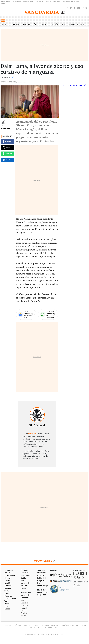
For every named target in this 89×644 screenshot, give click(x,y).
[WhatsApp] (48, 314)
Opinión (55, 24)
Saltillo (26, 24)
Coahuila (15, 24)
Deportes (73, 24)
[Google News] (26, 314)
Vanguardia (33, 434)
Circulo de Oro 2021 (8, 82)
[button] (3, 20)
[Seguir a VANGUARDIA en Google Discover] (7, 78)
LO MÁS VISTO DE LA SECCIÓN (75, 86)
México (36, 24)
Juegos (5, 24)
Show (64, 24)
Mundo (45, 24)
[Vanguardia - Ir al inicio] (45, 12)
